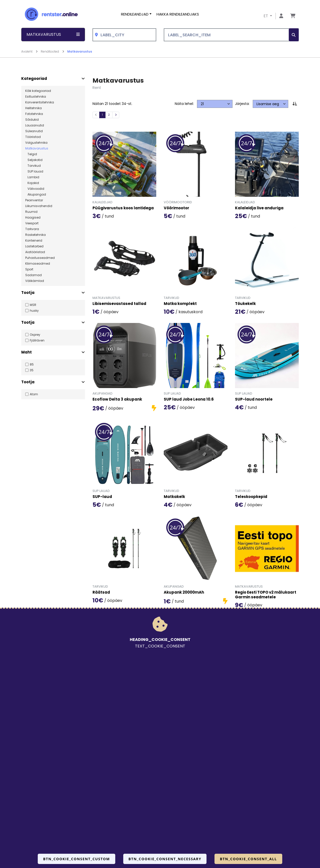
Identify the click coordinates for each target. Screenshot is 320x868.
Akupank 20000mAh (184, 592)
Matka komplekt (180, 304)
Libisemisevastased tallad (119, 304)
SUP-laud (102, 497)
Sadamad (33, 275)
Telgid (31, 154)
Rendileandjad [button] (135, 14)
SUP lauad (34, 171)
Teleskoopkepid (251, 497)
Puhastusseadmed (40, 258)
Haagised (33, 218)
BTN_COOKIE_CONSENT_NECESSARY (165, 859)
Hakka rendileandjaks (178, 14)
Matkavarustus (80, 51)
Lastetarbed (34, 246)
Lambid (32, 177)
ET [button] (266, 16)
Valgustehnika (36, 143)
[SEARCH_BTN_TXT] (294, 35)
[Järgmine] (116, 115)
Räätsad (101, 592)
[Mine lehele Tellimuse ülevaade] (293, 16)
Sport (29, 269)
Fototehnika (34, 114)
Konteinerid (34, 241)
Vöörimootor (176, 208)
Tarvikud (33, 166)
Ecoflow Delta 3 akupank (117, 399)
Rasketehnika (35, 235)
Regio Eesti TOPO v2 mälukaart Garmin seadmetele (266, 595)
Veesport (32, 223)
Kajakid (32, 183)
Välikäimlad (35, 281)
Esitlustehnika (36, 97)
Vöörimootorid (178, 202)
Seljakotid (34, 160)
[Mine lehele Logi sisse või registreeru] (281, 16)
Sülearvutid (34, 131)
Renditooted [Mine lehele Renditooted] (52, 51)
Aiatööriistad (35, 252)
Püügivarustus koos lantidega (123, 208)
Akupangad (36, 195)
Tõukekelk (245, 304)
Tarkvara (32, 229)
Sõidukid (32, 120)
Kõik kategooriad (38, 91)
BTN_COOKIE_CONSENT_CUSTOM (76, 859)
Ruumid (31, 212)
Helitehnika (33, 108)
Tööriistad (33, 137)
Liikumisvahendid (39, 206)
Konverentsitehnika (40, 102)
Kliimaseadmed (38, 264)
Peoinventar (34, 200)
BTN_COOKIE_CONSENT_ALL (248, 859)
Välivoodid (35, 189)
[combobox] (124, 35)
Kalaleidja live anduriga (259, 208)
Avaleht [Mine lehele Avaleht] (29, 51)
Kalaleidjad (102, 202)
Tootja (28, 293)
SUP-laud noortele (254, 399)
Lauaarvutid (35, 125)
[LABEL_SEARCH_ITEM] (231, 35)
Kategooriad (34, 79)
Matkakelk (174, 497)
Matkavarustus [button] (53, 34)
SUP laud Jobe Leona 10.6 (189, 399)
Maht (26, 352)
